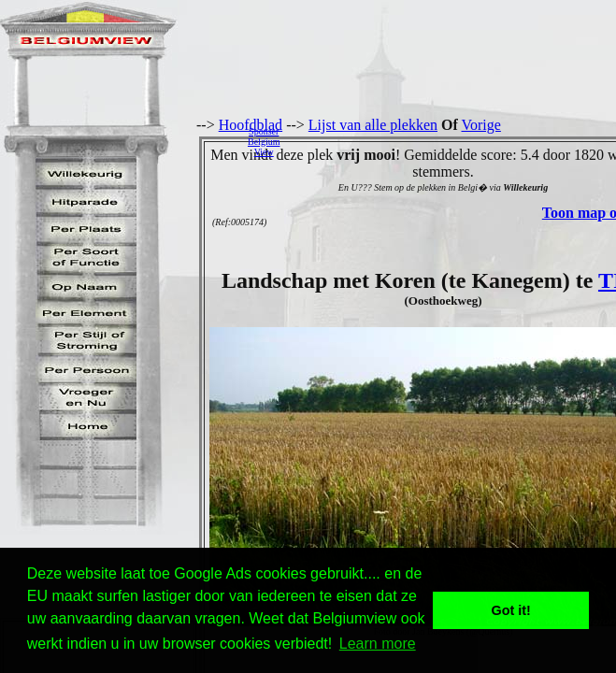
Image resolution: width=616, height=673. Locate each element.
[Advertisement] (453, 141)
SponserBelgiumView (264, 142)
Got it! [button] (511, 610)
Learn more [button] (378, 644)
